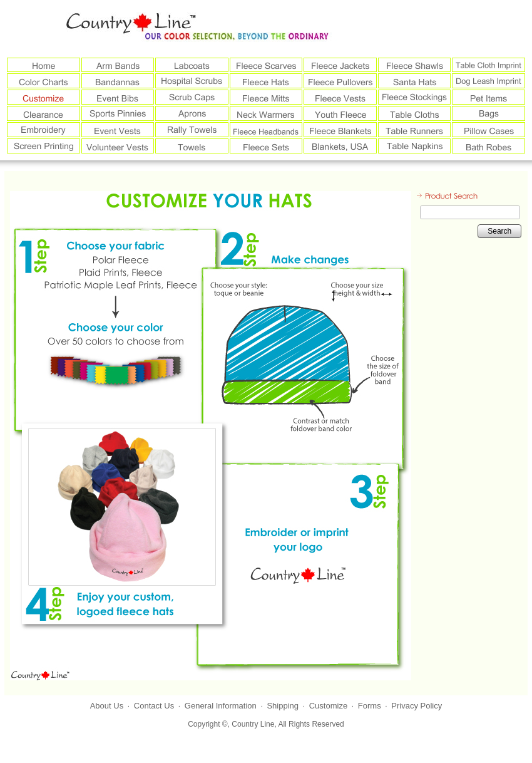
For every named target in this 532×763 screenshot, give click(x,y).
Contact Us (154, 706)
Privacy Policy (417, 706)
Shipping (283, 706)
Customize (328, 706)
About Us (107, 706)
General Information (221, 706)
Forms (370, 706)
